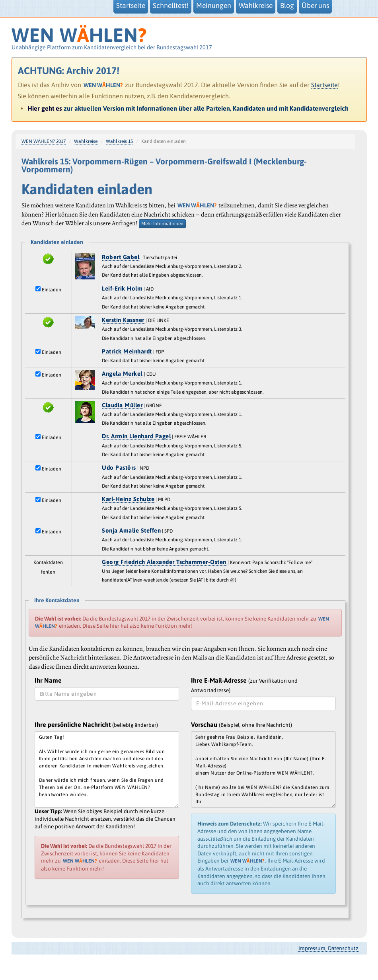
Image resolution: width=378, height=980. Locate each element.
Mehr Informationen (162, 224)
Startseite (324, 85)
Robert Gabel (121, 257)
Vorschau (242, 724)
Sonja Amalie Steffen (131, 530)
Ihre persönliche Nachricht (96, 724)
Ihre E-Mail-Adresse (244, 685)
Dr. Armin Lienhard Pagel (136, 436)
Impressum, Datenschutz (328, 948)
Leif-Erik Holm (122, 288)
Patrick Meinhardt (127, 351)
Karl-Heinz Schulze (128, 499)
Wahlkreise (86, 141)
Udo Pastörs (119, 468)
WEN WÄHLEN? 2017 (44, 141)
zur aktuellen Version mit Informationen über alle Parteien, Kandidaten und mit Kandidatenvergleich (206, 108)
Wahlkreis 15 (119, 141)
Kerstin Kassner (123, 320)
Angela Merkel (123, 374)
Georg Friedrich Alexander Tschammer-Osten (164, 562)
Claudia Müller (122, 405)
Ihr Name (48, 680)
